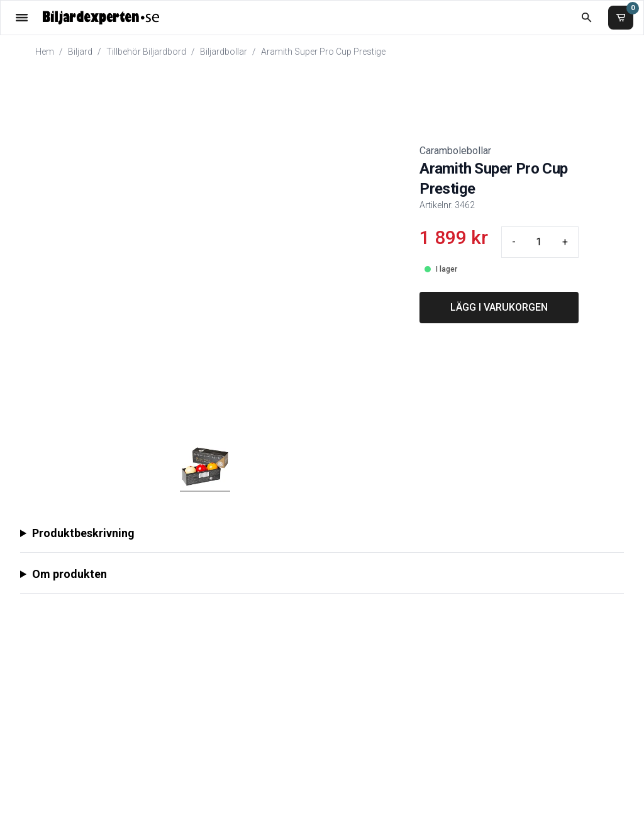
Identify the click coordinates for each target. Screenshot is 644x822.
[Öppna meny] (22, 17)
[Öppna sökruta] (586, 17)
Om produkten (69, 574)
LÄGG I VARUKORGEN (499, 307)
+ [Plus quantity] (565, 242)
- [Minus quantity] (514, 242)
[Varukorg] (621, 18)
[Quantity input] (539, 242)
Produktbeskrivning (83, 533)
